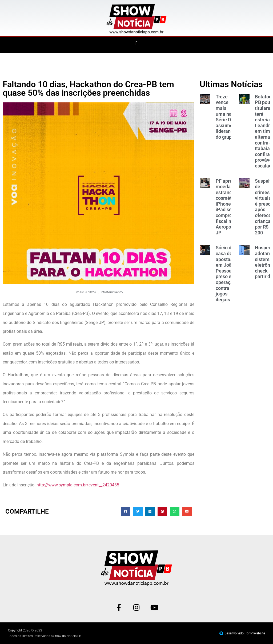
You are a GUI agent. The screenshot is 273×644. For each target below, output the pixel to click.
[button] (136, 44)
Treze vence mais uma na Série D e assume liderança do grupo (226, 117)
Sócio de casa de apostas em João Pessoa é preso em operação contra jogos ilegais (226, 273)
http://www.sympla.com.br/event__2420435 (78, 485)
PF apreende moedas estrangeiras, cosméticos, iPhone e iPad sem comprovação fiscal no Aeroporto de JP (230, 207)
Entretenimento (111, 292)
